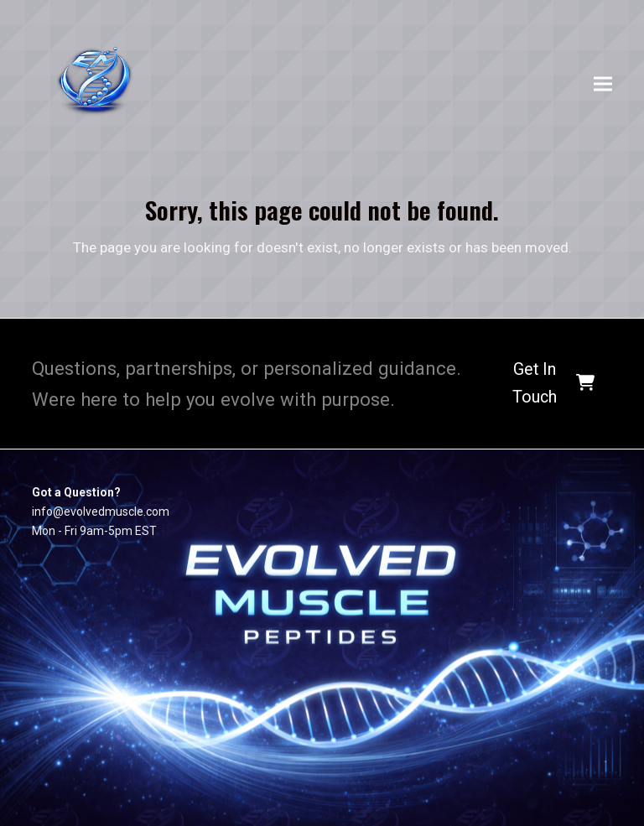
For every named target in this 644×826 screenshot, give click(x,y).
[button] (603, 84)
